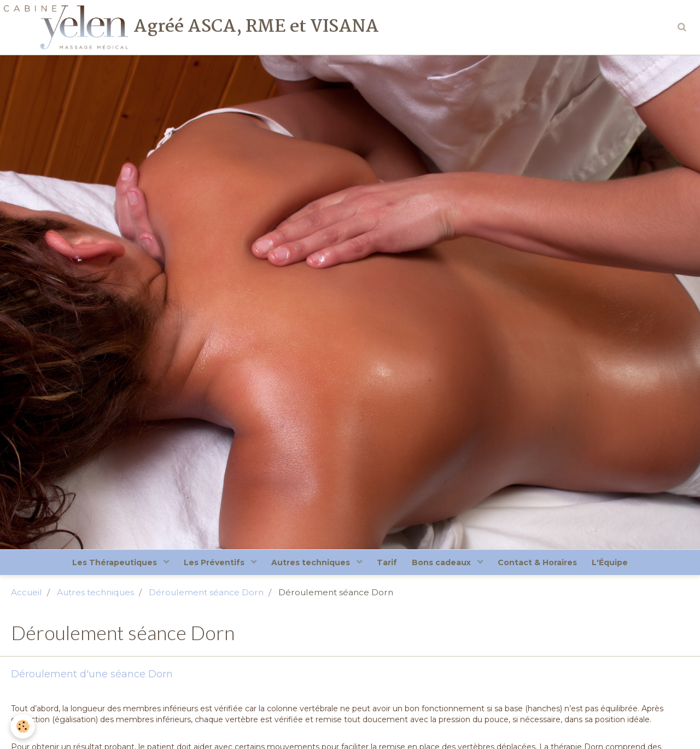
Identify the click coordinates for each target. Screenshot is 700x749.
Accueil (27, 594)
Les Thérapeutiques (111, 564)
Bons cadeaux (444, 564)
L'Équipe (615, 564)
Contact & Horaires (541, 564)
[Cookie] (23, 726)
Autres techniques (310, 564)
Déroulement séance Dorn (206, 594)
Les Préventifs (212, 564)
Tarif (387, 564)
